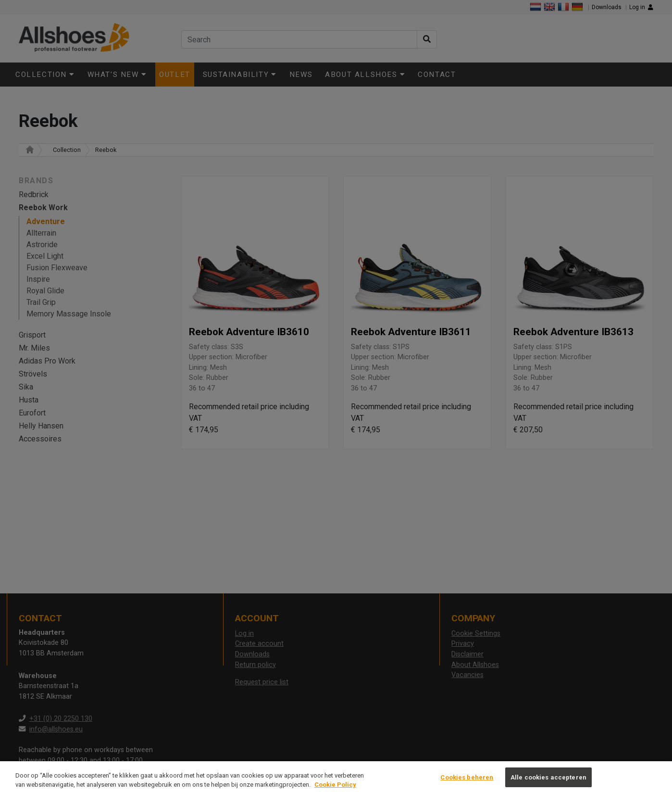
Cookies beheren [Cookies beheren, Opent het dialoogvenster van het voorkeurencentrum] (467, 782)
